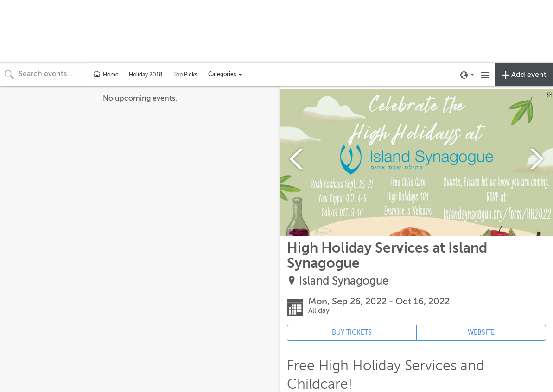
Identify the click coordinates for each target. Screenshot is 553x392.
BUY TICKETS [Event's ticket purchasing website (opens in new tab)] (352, 332)
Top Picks (185, 75)
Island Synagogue (344, 281)
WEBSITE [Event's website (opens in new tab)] (481, 332)
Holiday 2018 (146, 75)
